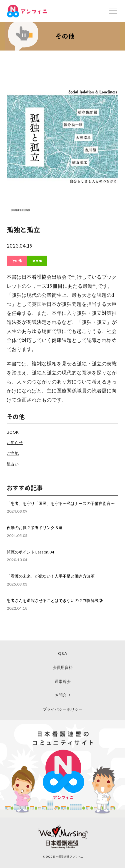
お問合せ (63, 695)
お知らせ (15, 443)
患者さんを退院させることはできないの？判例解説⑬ (55, 600)
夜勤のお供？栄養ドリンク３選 (35, 528)
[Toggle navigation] (113, 11)
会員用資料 (63, 667)
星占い (13, 464)
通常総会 (63, 681)
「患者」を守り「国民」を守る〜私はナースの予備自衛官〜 (61, 503)
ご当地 (13, 453)
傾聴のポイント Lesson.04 (30, 552)
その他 (17, 261)
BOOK (37, 261)
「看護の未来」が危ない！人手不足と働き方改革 (51, 576)
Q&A (62, 653)
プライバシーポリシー (63, 709)
